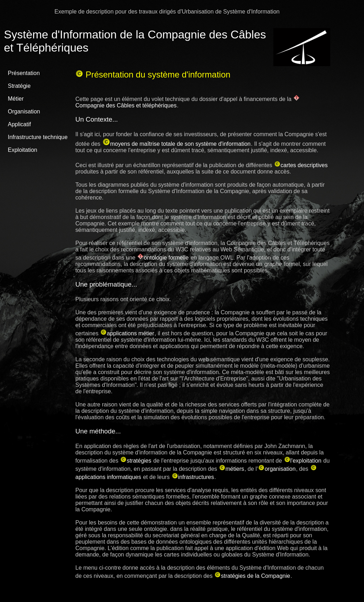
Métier (16, 99)
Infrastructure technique (38, 137)
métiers (231, 468)
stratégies (136, 460)
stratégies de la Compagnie (252, 576)
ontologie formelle (163, 257)
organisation (277, 468)
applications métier (127, 333)
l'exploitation (303, 460)
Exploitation (23, 150)
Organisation (24, 111)
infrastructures (193, 477)
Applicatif (19, 124)
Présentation (24, 73)
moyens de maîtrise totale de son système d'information (176, 143)
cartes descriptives (301, 165)
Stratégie (19, 86)
